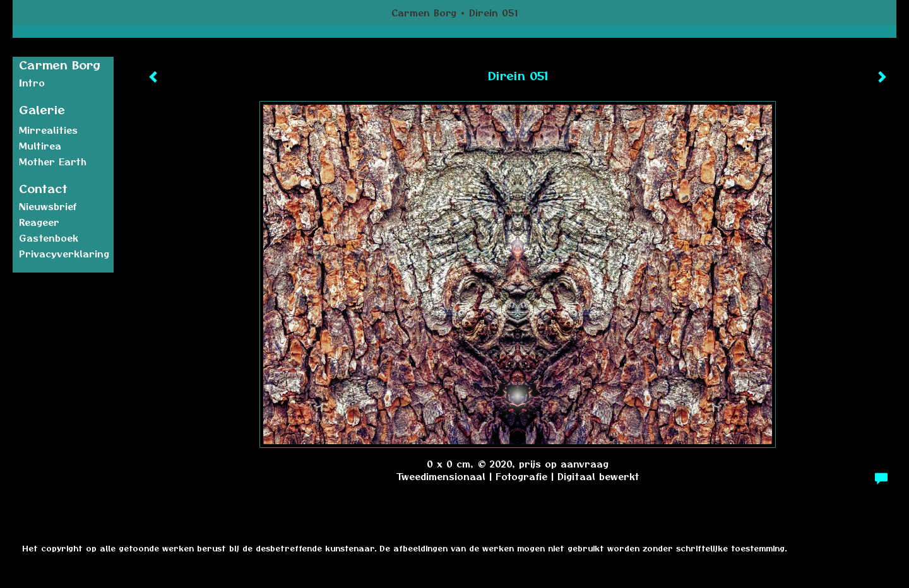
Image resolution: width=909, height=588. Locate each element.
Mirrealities (48, 130)
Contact (43, 188)
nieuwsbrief (48, 206)
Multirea (40, 146)
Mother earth (53, 162)
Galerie (42, 109)
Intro (32, 83)
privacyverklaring (64, 254)
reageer (39, 222)
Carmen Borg (424, 13)
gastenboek (49, 238)
